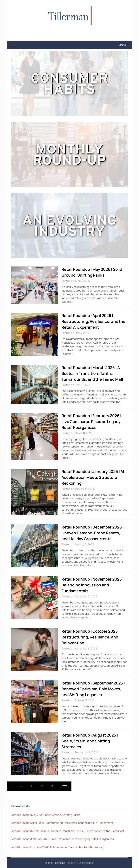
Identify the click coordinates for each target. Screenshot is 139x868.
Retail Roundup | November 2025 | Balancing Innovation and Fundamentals (93, 585)
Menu (122, 45)
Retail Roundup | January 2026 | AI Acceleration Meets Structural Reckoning (93, 477)
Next (64, 785)
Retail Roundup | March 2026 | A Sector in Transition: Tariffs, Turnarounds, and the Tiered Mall (92, 373)
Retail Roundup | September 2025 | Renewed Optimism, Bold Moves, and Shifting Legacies (93, 689)
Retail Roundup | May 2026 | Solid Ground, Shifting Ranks (45, 815)
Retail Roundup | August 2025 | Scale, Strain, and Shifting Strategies (90, 741)
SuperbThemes (85, 863)
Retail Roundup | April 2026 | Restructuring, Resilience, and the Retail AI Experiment (93, 321)
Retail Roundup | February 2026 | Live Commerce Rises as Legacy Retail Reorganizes (91, 422)
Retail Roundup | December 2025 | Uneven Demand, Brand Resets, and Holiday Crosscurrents (93, 533)
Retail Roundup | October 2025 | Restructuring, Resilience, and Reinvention (90, 637)
